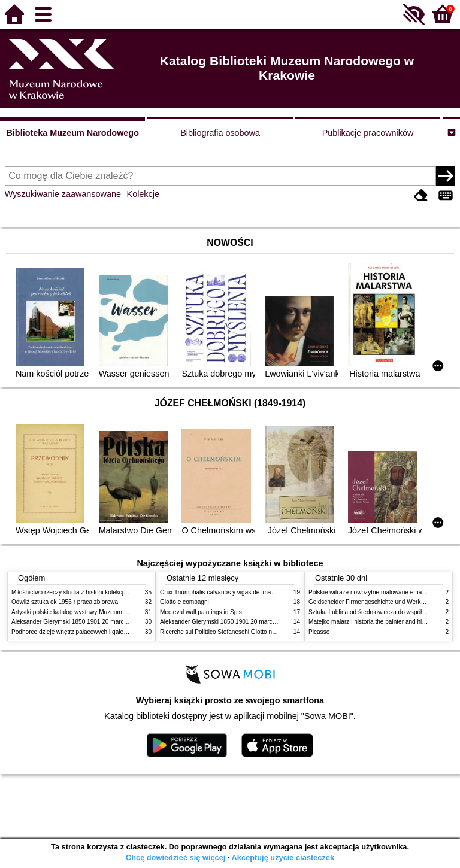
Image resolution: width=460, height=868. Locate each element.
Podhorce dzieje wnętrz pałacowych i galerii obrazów (82, 632)
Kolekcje (143, 194)
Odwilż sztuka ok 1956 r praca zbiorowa (65, 602)
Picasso (319, 632)
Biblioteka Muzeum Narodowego (72, 133)
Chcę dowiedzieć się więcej (175, 858)
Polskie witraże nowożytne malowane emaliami (371, 592)
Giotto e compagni (184, 602)
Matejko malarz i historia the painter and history (372, 622)
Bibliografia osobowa (220, 133)
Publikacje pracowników (368, 133)
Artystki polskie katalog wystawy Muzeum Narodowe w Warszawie (100, 612)
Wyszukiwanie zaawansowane (63, 194)
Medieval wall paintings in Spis (201, 612)
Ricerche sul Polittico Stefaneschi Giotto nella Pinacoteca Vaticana (249, 632)
